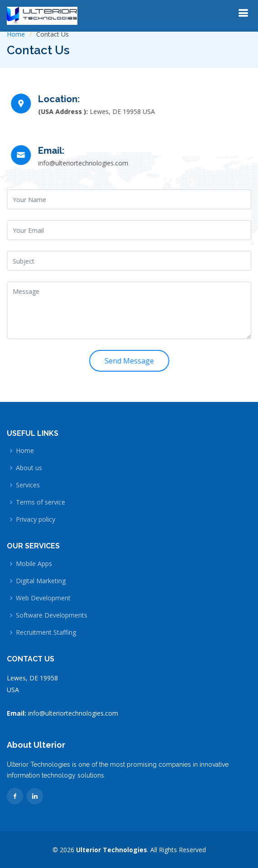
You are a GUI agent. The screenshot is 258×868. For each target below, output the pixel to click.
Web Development (43, 598)
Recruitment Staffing (46, 632)
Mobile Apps (34, 564)
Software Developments (52, 615)
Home (16, 34)
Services (28, 485)
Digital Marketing (41, 581)
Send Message (129, 360)
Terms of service (41, 502)
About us (29, 468)
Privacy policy (36, 519)
